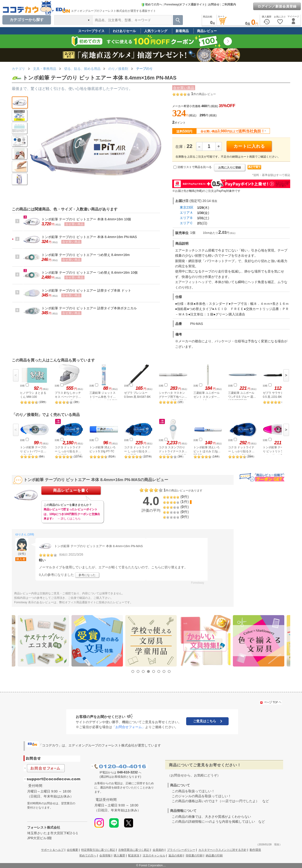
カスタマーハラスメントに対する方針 (222, 850)
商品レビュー (207, 31)
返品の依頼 (176, 855)
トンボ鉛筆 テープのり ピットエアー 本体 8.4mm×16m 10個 (86, 219)
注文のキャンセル (154, 855)
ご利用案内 (229, 4)
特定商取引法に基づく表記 (98, 850)
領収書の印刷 (194, 855)
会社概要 (72, 850)
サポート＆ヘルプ (52, 850)
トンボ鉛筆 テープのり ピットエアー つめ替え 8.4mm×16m (86, 255)
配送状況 (134, 855)
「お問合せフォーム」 (129, 727)
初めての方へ (152, 4)
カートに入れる (249, 146)
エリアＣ (186, 223)
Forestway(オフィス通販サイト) (185, 4)
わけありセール (124, 31)
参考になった (87, 575)
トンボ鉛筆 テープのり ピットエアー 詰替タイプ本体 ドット (86, 290)
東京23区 (187, 207)
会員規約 (158, 850)
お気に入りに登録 (230, 168)
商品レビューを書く (71, 490)
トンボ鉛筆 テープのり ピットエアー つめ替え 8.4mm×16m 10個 (90, 273)
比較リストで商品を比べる (195, 167)
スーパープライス (91, 31)
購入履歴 (119, 855)
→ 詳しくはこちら (69, 519)
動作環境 (255, 850)
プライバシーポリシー (181, 850)
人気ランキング (156, 31)
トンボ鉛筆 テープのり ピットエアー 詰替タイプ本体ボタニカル (89, 308)
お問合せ (214, 4)
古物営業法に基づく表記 (134, 850)
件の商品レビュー (203, 94)
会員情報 (105, 855)
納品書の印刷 (214, 855)
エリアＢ (186, 218)
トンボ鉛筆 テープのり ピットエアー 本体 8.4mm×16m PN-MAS (89, 237)
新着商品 (182, 31)
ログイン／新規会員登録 (277, 6)
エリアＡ (186, 213)
